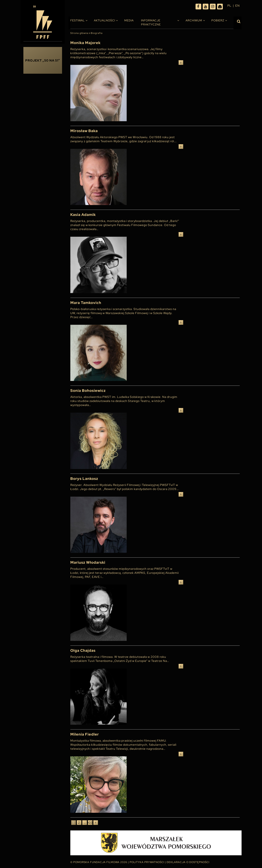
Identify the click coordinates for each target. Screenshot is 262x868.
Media (129, 20)
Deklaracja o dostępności (188, 862)
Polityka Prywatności (147, 862)
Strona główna (79, 33)
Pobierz (218, 20)
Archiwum (194, 20)
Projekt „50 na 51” (43, 60)
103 (90, 823)
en (238, 6)
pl (229, 6)
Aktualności (104, 20)
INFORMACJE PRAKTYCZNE (151, 22)
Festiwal (78, 20)
